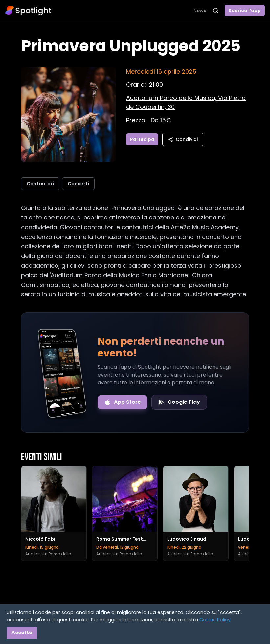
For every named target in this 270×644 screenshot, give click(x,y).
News (200, 11)
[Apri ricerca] (215, 11)
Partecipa (142, 139)
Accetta (22, 632)
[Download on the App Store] (123, 402)
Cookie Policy (215, 620)
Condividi (183, 139)
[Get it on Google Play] (179, 402)
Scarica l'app (245, 11)
